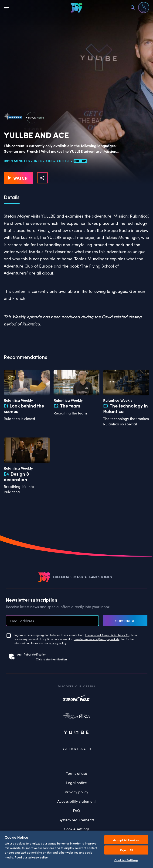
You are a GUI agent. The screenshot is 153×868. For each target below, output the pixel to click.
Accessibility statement (76, 801)
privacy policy (58, 643)
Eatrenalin (77, 749)
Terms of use (76, 773)
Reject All (126, 850)
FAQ (76, 810)
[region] (76, 849)
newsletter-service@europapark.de (97, 639)
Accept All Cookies (126, 840)
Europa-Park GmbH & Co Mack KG (107, 635)
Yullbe (77, 733)
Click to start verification (51, 659)
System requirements (76, 820)
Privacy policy (76, 792)
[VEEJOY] (76, 8)
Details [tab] (12, 197)
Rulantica (77, 716)
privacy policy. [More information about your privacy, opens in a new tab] (38, 857)
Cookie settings (77, 829)
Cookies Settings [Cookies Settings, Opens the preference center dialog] (126, 860)
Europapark (77, 700)
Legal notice (76, 783)
